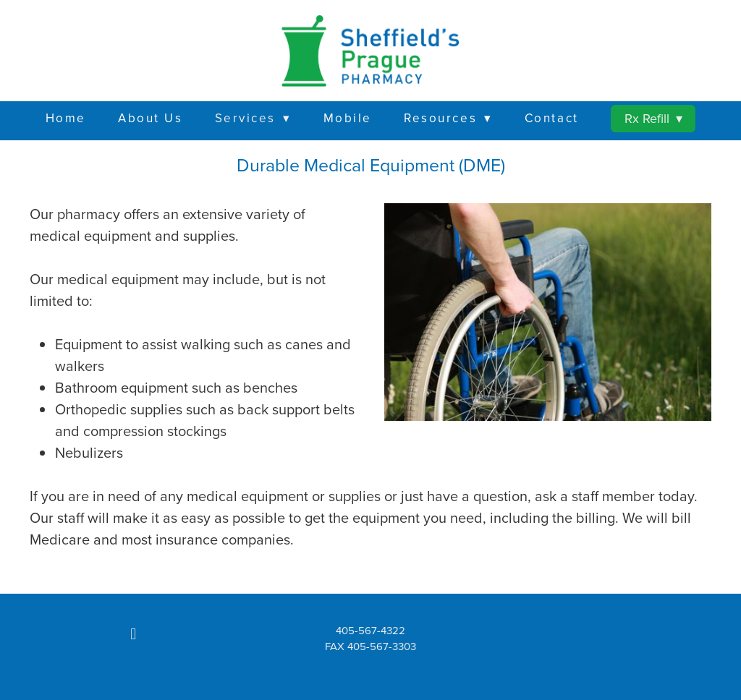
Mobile (348, 118)
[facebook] (133, 634)
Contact (552, 118)
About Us (150, 118)
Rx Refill (653, 118)
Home (66, 118)
